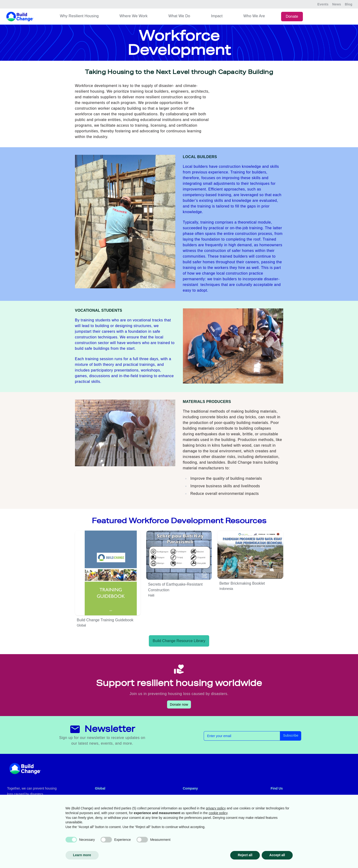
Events (323, 4)
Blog (349, 4)
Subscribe (291, 735)
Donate (292, 16)
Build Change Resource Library (179, 641)
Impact (217, 16)
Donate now (179, 704)
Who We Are (254, 16)
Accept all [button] (277, 855)
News (337, 4)
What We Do (179, 16)
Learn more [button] (82, 855)
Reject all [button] (245, 855)
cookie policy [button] (218, 813)
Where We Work (134, 16)
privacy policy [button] (216, 808)
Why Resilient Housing (79, 16)
